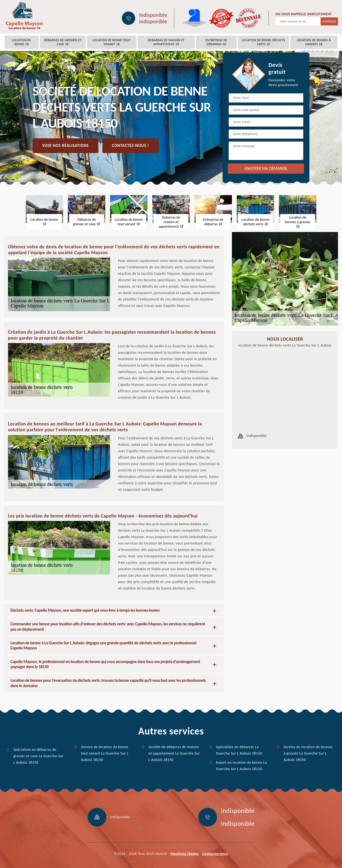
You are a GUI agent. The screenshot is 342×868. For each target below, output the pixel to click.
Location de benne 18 (22, 42)
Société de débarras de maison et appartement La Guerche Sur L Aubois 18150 (174, 753)
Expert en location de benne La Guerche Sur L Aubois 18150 (241, 766)
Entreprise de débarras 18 (216, 42)
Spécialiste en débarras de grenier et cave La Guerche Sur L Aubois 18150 (38, 756)
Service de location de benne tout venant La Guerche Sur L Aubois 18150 (105, 753)
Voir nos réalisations (65, 146)
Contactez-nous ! (130, 146)
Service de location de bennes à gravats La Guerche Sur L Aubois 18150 (308, 753)
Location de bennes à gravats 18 (314, 42)
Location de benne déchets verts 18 (263, 42)
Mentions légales (185, 854)
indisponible (153, 15)
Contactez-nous (215, 854)
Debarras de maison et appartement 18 (166, 42)
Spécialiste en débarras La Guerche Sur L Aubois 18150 (239, 750)
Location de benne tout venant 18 (112, 42)
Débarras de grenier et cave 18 (63, 42)
